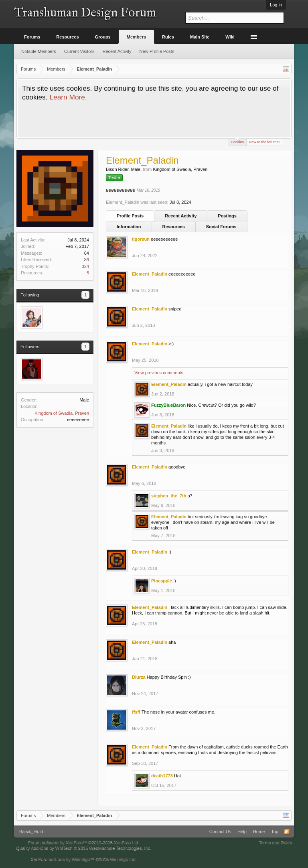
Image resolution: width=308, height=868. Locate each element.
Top (275, 831)
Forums (32, 37)
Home (259, 831)
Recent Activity (181, 216)
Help (242, 831)
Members (136, 37)
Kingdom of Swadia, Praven (62, 413)
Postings (227, 216)
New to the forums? (265, 142)
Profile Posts (130, 216)
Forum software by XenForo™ (84, 842)
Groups (103, 37)
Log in (276, 5)
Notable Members (39, 51)
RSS (287, 831)
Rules (168, 37)
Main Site (200, 37)
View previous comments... (161, 373)
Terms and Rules (275, 842)
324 (85, 266)
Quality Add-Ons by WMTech (84, 848)
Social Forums (221, 227)
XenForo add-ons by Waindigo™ (62, 859)
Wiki (230, 37)
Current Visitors (79, 51)
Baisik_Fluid (31, 831)
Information (129, 227)
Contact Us (220, 831)
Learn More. (68, 97)
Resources (174, 227)
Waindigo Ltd (123, 859)
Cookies (237, 141)
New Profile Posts (157, 51)
